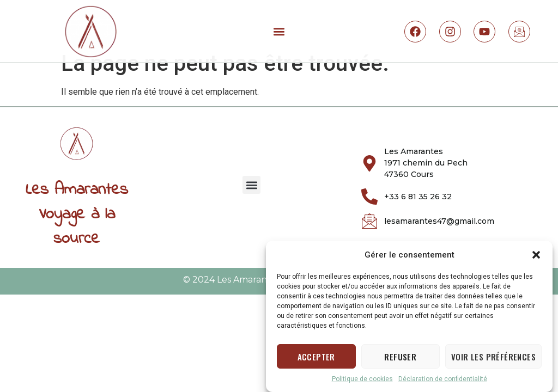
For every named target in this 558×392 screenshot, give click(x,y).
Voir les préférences (493, 359)
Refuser (400, 359)
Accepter (316, 359)
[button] (536, 258)
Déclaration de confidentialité (443, 382)
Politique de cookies (362, 382)
